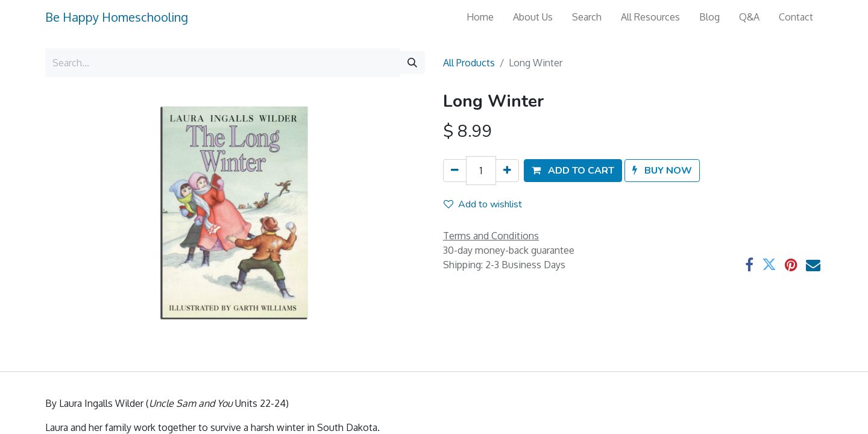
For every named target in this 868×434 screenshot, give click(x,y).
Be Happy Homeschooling (117, 17)
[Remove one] (455, 171)
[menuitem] (480, 17)
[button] (573, 171)
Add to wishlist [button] (483, 204)
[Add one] (507, 171)
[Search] (412, 63)
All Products (469, 63)
